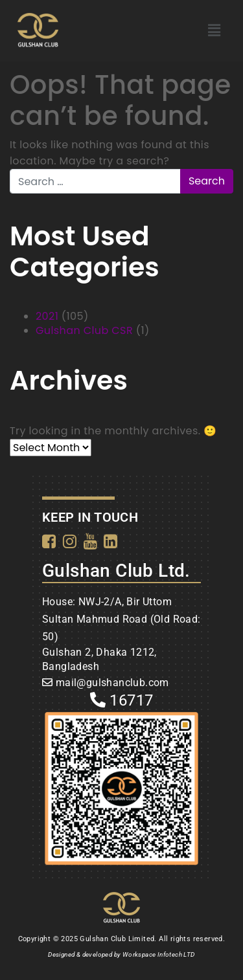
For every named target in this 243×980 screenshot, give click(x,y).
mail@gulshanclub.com (112, 683)
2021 (47, 316)
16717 (122, 700)
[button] (214, 30)
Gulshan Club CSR (84, 330)
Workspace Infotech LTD (159, 954)
